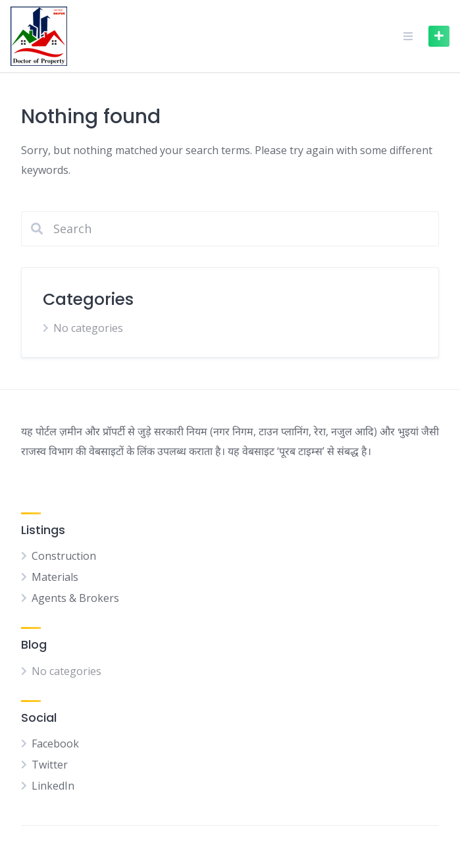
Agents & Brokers (75, 598)
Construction (64, 556)
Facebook (55, 744)
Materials (55, 577)
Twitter (50, 765)
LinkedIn (53, 786)
